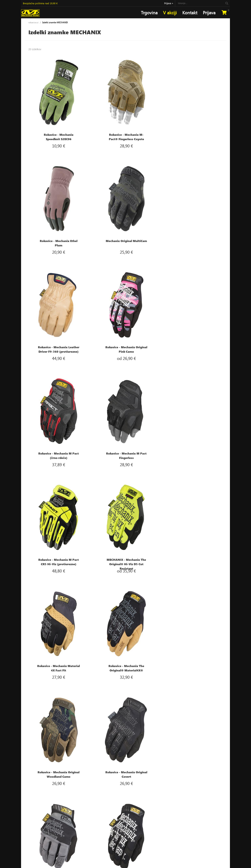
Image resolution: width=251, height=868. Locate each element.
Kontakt (190, 12)
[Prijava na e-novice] (219, 824)
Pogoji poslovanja (101, 828)
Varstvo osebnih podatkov (106, 833)
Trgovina (149, 12)
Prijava (169, 3)
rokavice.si (33, 22)
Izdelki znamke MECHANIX (55, 22)
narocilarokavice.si (36, 833)
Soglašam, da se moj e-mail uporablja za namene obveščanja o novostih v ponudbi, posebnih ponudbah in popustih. (189, 836)
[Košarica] (224, 12)
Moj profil (97, 823)
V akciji (170, 12)
